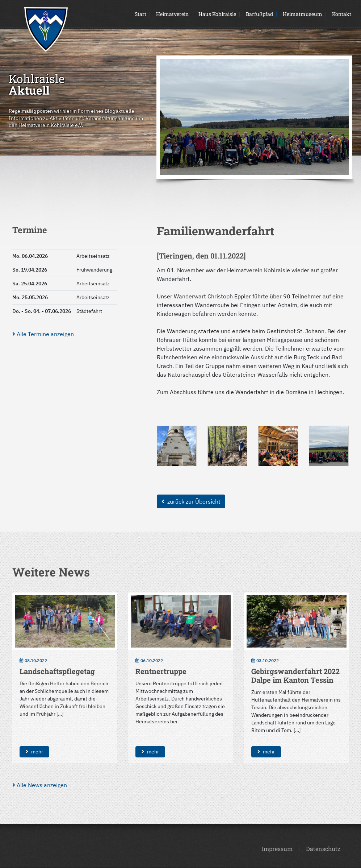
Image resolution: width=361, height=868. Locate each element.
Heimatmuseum (303, 14)
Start (140, 14)
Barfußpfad (259, 14)
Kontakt (342, 14)
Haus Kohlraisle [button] (217, 14)
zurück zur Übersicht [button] (191, 501)
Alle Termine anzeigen (43, 334)
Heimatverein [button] (172, 14)
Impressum (277, 849)
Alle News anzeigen (40, 785)
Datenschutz (323, 849)
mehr (34, 752)
